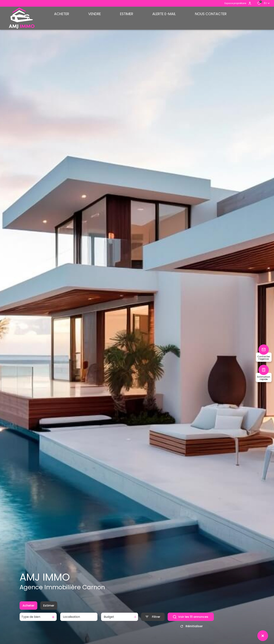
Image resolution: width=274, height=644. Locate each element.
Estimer (49, 610)
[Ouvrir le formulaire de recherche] (153, 621)
